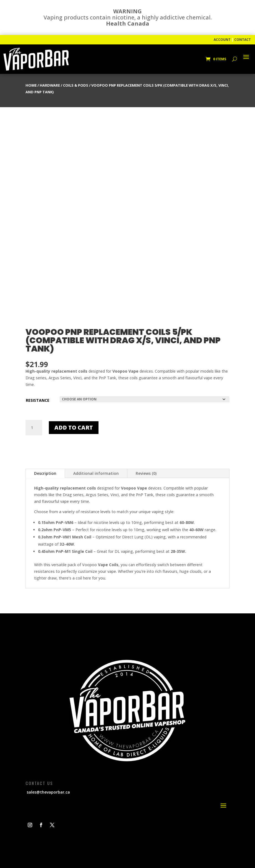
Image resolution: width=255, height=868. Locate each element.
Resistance (38, 400)
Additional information (96, 473)
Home (31, 85)
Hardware (50, 85)
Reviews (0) (146, 473)
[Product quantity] (34, 428)
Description (45, 473)
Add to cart (74, 427)
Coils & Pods (76, 85)
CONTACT (243, 40)
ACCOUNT (222, 40)
